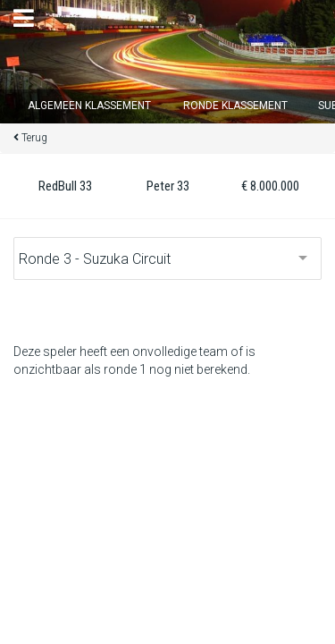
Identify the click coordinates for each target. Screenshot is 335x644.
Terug (34, 138)
